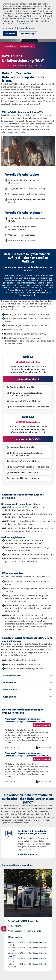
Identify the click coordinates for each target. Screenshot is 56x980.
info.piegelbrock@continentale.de (26, 931)
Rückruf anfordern (26, 854)
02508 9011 (16, 926)
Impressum (8, 28)
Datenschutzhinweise (24, 28)
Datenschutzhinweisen (21, 24)
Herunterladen (41, 725)
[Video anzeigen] (28, 151)
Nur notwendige (28, 34)
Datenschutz (28, 19)
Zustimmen (10, 34)
